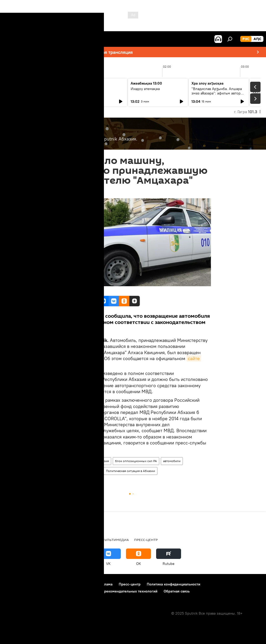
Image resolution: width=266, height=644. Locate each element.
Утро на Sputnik (83, 84)
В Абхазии (65, 461)
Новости (85, 461)
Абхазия (103, 461)
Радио (59, 540)
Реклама (105, 584)
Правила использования (49, 584)
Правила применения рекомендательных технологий (112, 591)
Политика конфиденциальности (174, 584)
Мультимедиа (115, 540)
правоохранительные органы (79, 471)
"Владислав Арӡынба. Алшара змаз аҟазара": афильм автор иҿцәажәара (217, 93)
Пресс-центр (146, 540)
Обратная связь (177, 591)
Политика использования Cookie (33, 591)
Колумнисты (83, 540)
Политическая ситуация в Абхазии (131, 471)
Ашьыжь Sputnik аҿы (27, 84)
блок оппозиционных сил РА (136, 461)
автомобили (172, 461)
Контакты (84, 584)
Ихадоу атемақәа (145, 89)
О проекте (14, 584)
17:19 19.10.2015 (68, 192)
